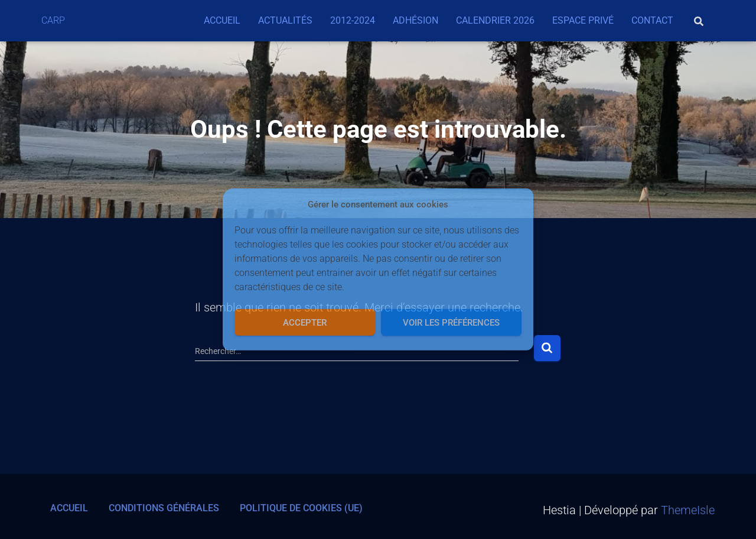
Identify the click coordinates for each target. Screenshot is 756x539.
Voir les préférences (451, 323)
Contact (652, 20)
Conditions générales (164, 508)
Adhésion (416, 20)
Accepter (305, 323)
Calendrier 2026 (495, 20)
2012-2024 (353, 20)
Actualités (285, 20)
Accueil (222, 20)
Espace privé (583, 20)
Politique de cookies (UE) (301, 508)
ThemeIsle (688, 510)
